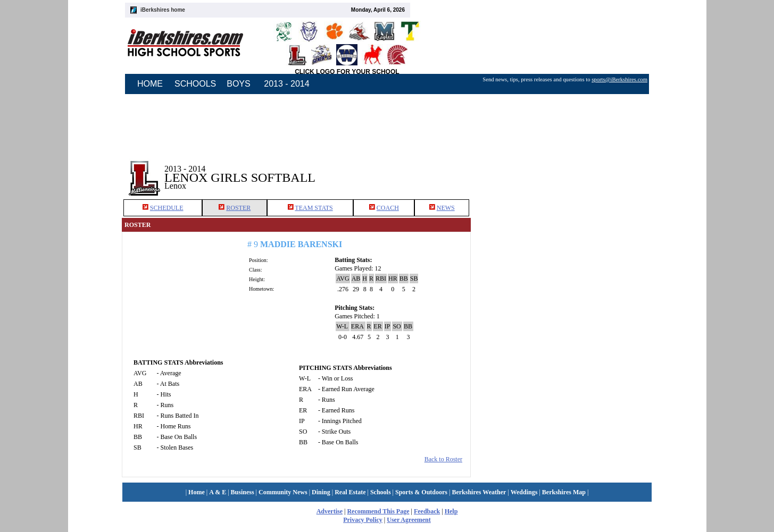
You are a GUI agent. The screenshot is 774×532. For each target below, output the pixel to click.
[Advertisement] (562, 170)
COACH (388, 208)
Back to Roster (443, 459)
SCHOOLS (195, 84)
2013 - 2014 (286, 84)
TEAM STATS (314, 208)
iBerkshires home (163, 10)
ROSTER (238, 208)
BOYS (238, 84)
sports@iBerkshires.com (619, 79)
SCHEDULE (167, 208)
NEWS (446, 208)
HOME (150, 84)
